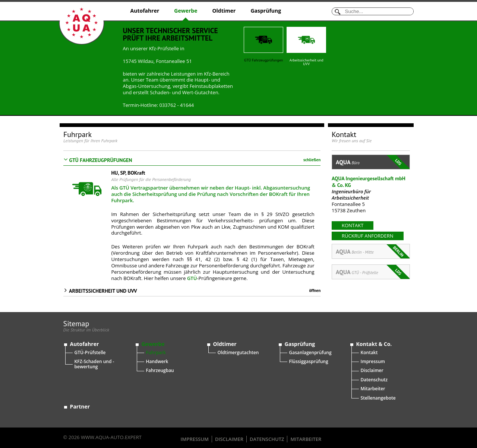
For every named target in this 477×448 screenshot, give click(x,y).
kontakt (353, 225)
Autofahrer (145, 11)
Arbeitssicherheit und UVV (306, 47)
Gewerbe (186, 11)
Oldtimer (224, 11)
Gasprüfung (266, 11)
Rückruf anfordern (368, 236)
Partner (80, 401)
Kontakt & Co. (374, 338)
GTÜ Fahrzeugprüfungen (263, 45)
